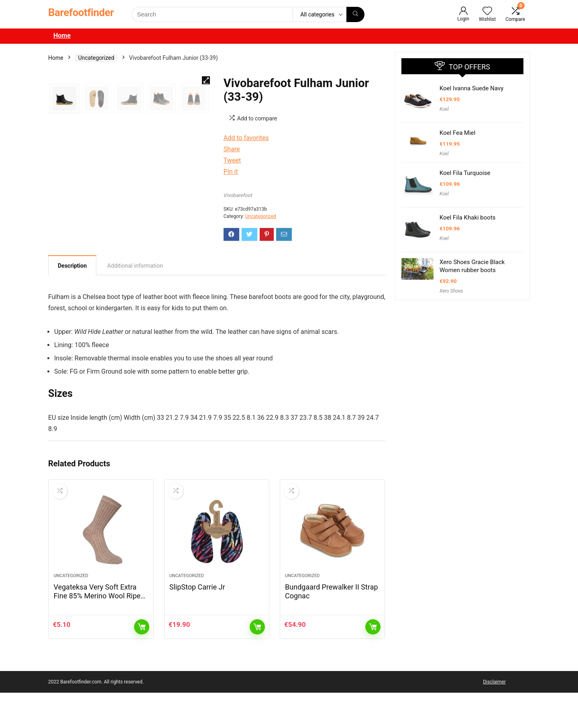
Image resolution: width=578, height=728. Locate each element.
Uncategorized (96, 58)
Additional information (135, 300)
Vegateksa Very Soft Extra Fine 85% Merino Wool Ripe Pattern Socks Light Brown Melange (97, 635)
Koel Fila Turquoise (465, 173)
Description (72, 300)
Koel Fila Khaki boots (468, 218)
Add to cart (142, 662)
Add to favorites (246, 138)
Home (62, 36)
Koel (444, 109)
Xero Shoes (451, 291)
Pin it (231, 172)
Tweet (232, 160)
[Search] (355, 14)
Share (232, 149)
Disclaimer (494, 717)
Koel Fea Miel (457, 133)
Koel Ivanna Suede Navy (471, 88)
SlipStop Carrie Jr (197, 622)
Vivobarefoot (238, 195)
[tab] (72, 300)
